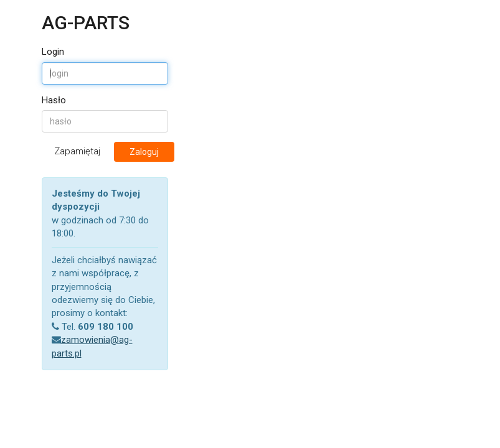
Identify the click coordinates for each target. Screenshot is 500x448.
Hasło (54, 100)
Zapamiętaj (75, 151)
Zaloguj (144, 152)
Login (53, 52)
